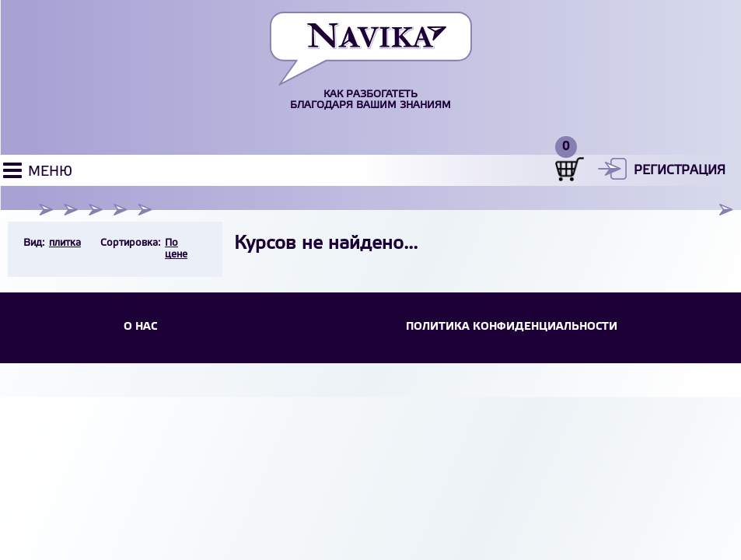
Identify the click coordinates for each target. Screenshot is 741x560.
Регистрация (680, 171)
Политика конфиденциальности (512, 327)
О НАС (140, 327)
